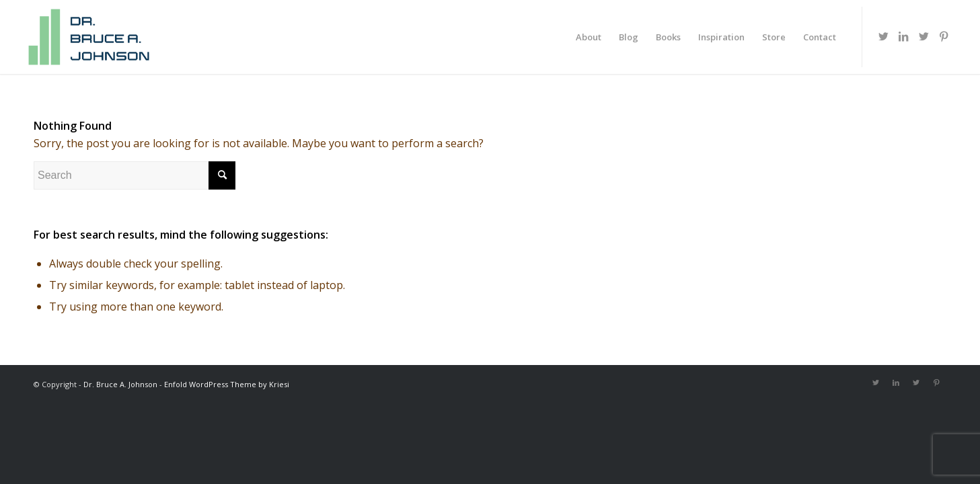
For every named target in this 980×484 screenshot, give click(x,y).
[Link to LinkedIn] (903, 36)
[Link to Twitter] (883, 36)
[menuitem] (589, 37)
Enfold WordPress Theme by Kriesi (227, 384)
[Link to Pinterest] (944, 36)
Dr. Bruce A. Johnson (120, 384)
